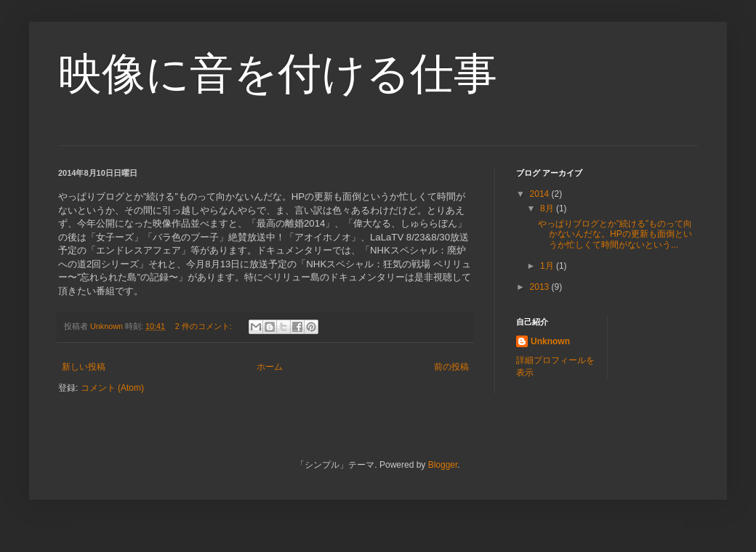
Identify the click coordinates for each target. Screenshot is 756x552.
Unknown (550, 341)
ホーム (270, 367)
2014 (541, 194)
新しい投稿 (84, 367)
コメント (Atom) (112, 388)
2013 (541, 287)
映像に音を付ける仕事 (278, 74)
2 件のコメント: (205, 326)
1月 (548, 266)
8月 (548, 208)
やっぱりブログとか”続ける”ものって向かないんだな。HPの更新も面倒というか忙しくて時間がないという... (615, 234)
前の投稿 (451, 367)
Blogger (443, 465)
